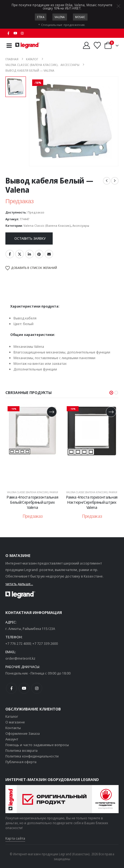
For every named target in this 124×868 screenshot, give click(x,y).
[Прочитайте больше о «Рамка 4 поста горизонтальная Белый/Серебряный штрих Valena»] (52, 412)
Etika (41, 17)
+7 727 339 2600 (45, 643)
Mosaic (80, 17)
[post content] (33, 445)
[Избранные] (97, 45)
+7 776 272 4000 (18, 643)
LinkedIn (29, 254)
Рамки (54, 492)
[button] (111, 393)
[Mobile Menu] (9, 46)
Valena (60, 17)
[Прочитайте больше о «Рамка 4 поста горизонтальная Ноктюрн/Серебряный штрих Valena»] (111, 412)
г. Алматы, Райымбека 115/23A (30, 629)
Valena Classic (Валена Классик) (47, 226)
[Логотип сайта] (28, 45)
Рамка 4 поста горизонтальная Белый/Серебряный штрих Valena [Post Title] (32, 502)
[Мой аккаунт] (86, 45)
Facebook (10, 254)
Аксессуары (81, 226)
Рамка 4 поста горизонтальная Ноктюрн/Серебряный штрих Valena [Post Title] (92, 502)
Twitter (19, 254)
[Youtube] (15, 33)
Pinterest (39, 254)
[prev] (107, 181)
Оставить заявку (30, 238)
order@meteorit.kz (20, 658)
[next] (115, 181)
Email (49, 254)
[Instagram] (22, 33)
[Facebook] (8, 33)
